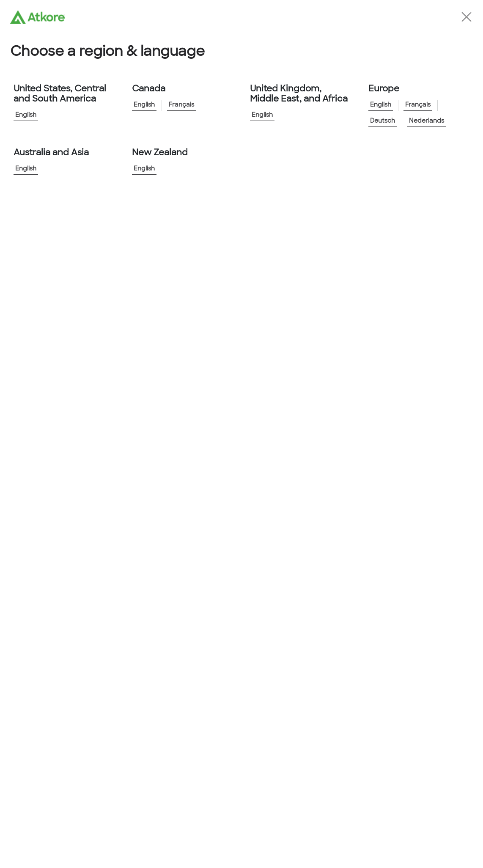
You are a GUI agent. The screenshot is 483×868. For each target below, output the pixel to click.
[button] (467, 17)
